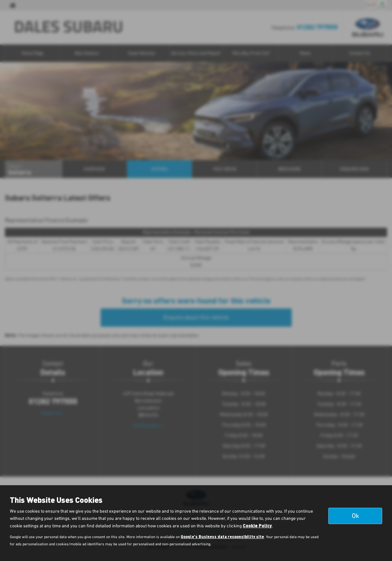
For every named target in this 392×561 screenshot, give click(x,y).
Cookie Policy (257, 526)
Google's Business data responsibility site (222, 536)
